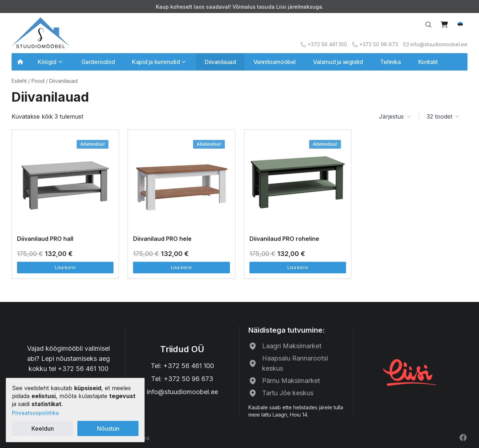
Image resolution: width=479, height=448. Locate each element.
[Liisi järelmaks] (410, 372)
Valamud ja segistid (338, 62)
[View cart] (444, 25)
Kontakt (428, 62)
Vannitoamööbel (275, 62)
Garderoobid (98, 62)
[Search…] (428, 25)
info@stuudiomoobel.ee (182, 392)
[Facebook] (463, 438)
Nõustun (108, 428)
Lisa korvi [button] (65, 267)
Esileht (19, 81)
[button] (460, 25)
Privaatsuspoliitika (35, 413)
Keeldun (43, 428)
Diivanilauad (220, 62)
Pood (38, 81)
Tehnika (390, 62)
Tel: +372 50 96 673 (182, 379)
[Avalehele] (40, 33)
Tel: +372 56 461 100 (182, 366)
